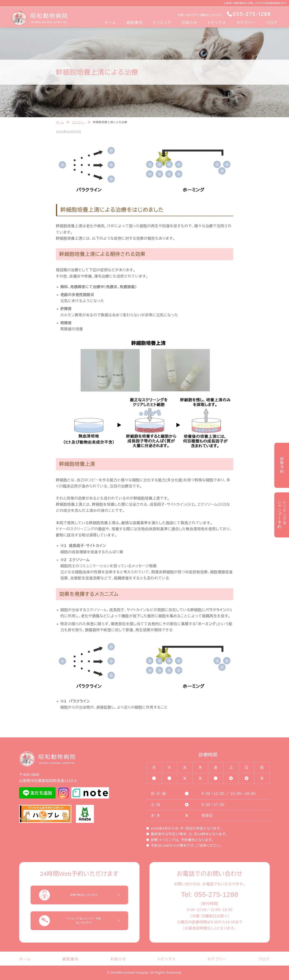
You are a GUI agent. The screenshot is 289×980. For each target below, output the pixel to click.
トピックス (217, 23)
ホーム (110, 23)
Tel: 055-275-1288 (210, 894)
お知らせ (190, 23)
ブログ (272, 23)
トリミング (162, 23)
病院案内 (135, 23)
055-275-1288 (249, 14)
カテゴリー (246, 23)
